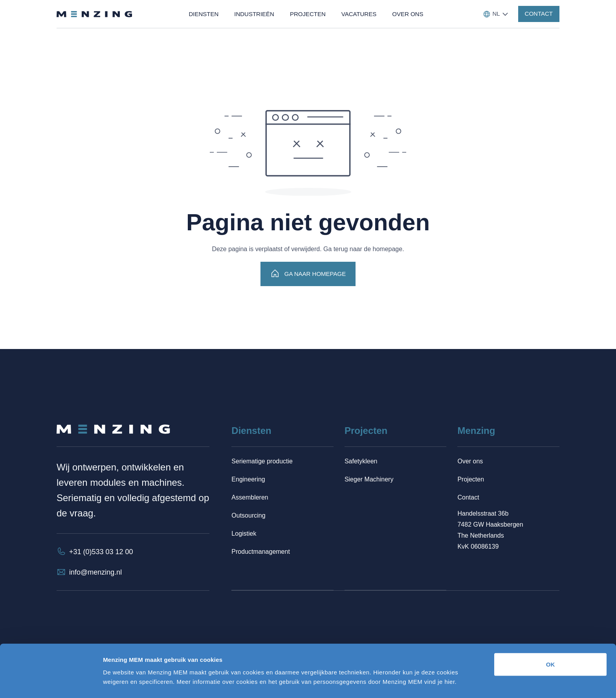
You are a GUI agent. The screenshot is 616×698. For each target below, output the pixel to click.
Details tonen (424, 682)
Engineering (248, 479)
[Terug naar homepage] (94, 14)
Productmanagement (261, 552)
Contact (468, 497)
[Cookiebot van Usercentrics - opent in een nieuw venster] (51, 683)
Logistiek (244, 534)
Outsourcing (248, 515)
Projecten (471, 479)
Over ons (470, 461)
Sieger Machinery (369, 479)
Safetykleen (361, 461)
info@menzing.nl (95, 572)
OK (551, 640)
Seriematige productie (262, 461)
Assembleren (250, 497)
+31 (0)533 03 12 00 (101, 552)
